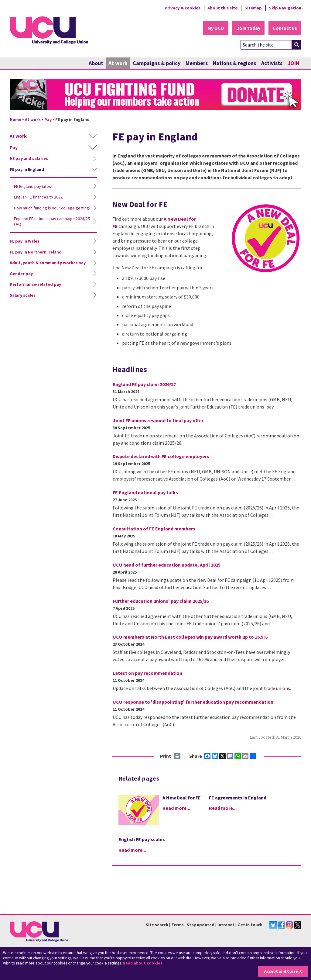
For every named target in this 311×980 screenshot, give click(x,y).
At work (118, 63)
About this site (222, 8)
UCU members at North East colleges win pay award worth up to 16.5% (190, 637)
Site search (157, 925)
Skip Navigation (285, 8)
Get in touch (250, 925)
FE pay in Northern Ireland (36, 252)
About (96, 63)
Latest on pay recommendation (147, 673)
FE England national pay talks (145, 492)
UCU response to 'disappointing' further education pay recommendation (193, 702)
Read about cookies (143, 963)
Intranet (226, 925)
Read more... (176, 808)
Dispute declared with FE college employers (161, 456)
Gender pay (21, 274)
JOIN (293, 63)
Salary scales (23, 295)
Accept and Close (281, 971)
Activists (272, 63)
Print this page (178, 756)
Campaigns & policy (157, 63)
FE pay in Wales (25, 241)
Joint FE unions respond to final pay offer (158, 420)
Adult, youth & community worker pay (48, 263)
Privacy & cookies (183, 8)
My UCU (216, 28)
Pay (48, 119)
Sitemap (253, 8)
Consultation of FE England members (154, 529)
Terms (178, 925)
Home (15, 119)
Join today (248, 28)
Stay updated (201, 925)
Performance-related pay (35, 284)
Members (197, 63)
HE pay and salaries (29, 158)
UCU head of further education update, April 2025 (167, 565)
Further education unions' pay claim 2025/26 (161, 601)
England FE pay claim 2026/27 (144, 384)
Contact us (285, 28)
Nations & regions (234, 63)
